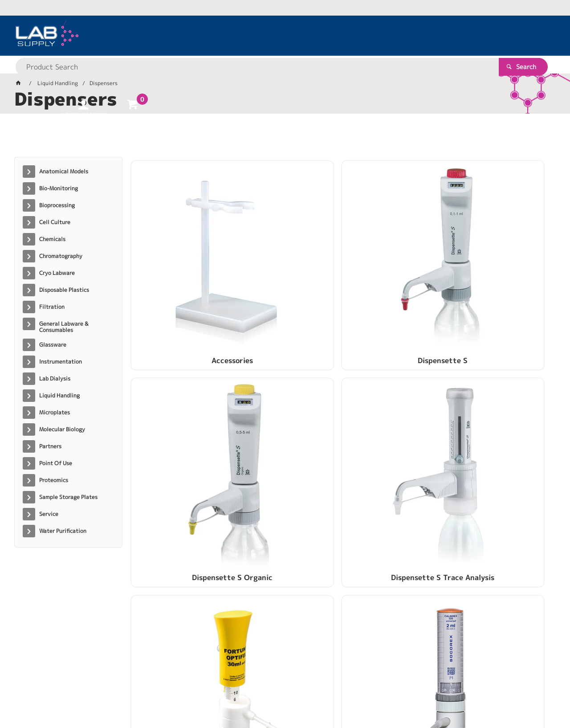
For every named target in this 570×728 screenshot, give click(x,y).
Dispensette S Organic (395, 275)
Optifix (181, 418)
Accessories (181, 275)
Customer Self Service (120, 693)
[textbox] (269, 36)
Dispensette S (288, 275)
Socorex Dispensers (288, 418)
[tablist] (285, 139)
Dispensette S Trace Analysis (502, 279)
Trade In (395, 418)
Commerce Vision (186, 693)
